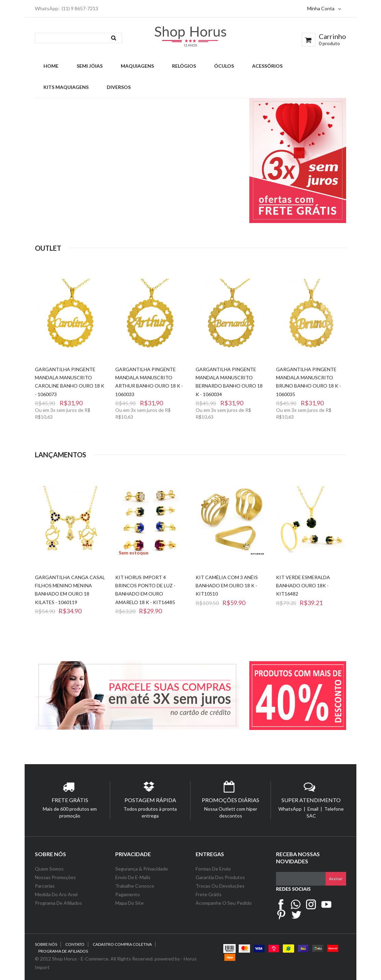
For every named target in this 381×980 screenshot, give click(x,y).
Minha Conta (324, 8)
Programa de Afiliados (58, 903)
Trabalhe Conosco (135, 886)
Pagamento (128, 894)
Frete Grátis (209, 894)
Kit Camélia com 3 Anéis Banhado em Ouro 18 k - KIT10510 (227, 586)
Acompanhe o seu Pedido (224, 903)
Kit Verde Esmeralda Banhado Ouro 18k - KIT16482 (303, 586)
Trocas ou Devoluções (220, 886)
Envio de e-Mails (133, 877)
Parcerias (45, 886)
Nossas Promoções (55, 877)
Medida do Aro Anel (56, 894)
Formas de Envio (213, 869)
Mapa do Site (130, 903)
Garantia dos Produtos (220, 877)
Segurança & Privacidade (142, 869)
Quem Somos (49, 869)
